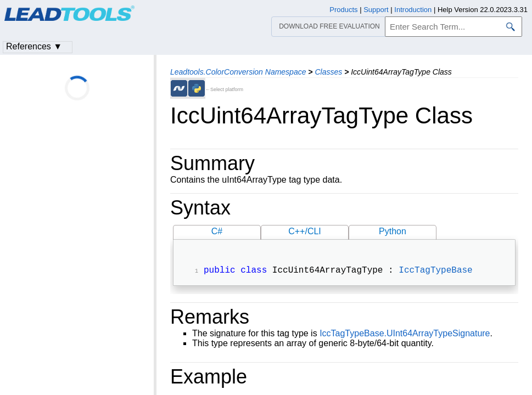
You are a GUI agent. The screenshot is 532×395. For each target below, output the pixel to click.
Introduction (413, 10)
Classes (328, 72)
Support (376, 10)
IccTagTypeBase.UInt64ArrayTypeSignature (405, 334)
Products (343, 10)
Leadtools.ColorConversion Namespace (238, 72)
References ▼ (34, 46)
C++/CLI (305, 231)
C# (217, 231)
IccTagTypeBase (435, 272)
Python (393, 231)
